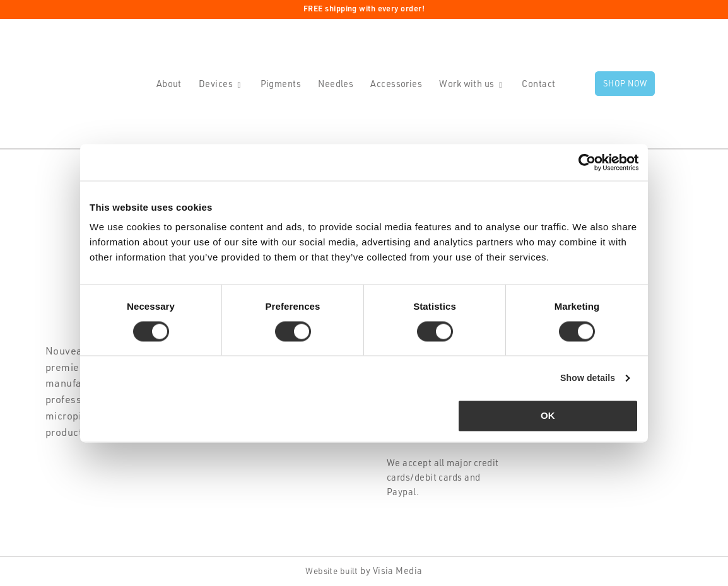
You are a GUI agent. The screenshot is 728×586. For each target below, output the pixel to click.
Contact (538, 85)
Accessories (396, 85)
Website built (332, 573)
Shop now (625, 85)
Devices (216, 85)
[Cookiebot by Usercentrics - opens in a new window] (583, 162)
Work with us (467, 85)
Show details (585, 378)
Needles (336, 85)
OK (548, 417)
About (169, 85)
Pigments (281, 85)
